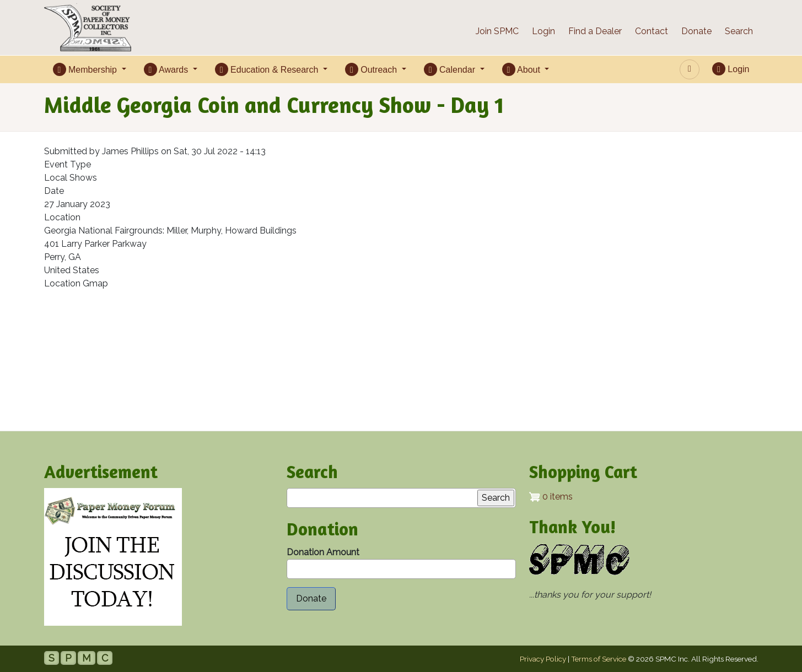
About (523, 69)
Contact (652, 31)
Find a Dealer (595, 31)
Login (543, 31)
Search (739, 31)
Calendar (451, 69)
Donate (696, 31)
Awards (167, 69)
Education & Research (268, 69)
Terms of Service (599, 659)
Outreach (372, 69)
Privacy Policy (543, 659)
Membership (86, 69)
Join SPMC (497, 31)
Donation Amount (323, 552)
